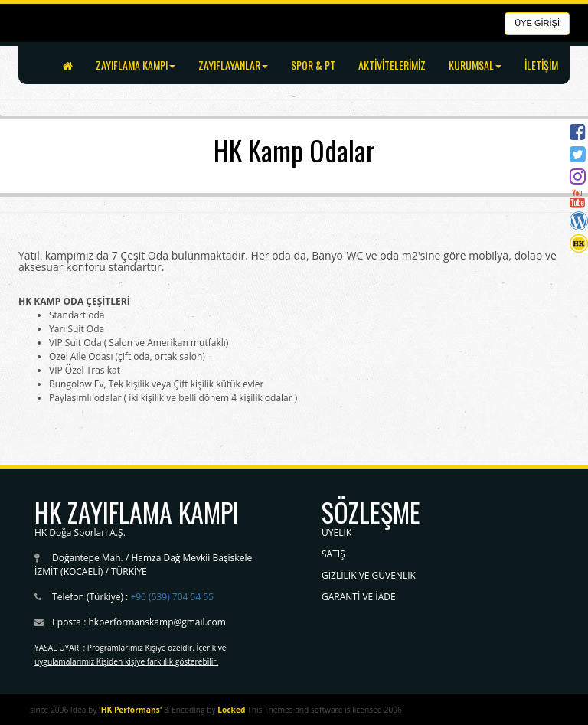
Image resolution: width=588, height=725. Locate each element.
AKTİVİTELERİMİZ (392, 65)
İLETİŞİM (541, 65)
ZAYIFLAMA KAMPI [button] (136, 65)
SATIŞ (333, 554)
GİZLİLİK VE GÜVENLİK (369, 575)
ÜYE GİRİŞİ (537, 23)
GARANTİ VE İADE (359, 597)
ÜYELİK (336, 532)
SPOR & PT (313, 65)
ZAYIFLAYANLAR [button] (233, 65)
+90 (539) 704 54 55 (172, 597)
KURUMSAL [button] (475, 65)
